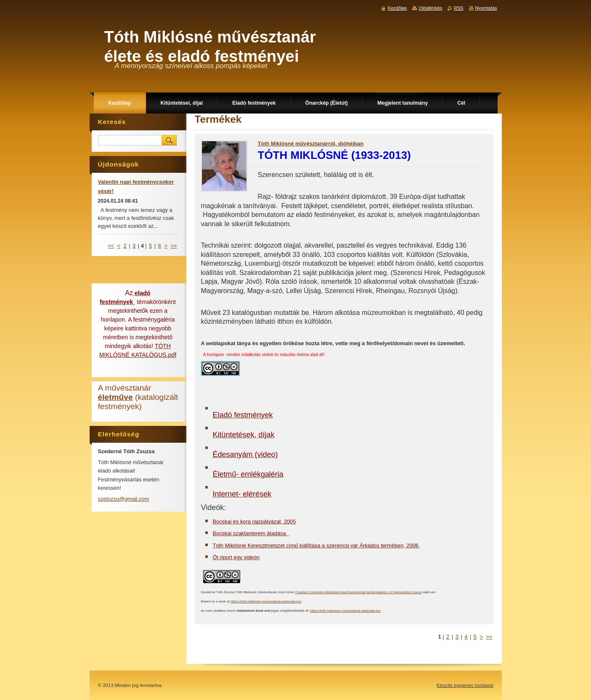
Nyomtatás (486, 8)
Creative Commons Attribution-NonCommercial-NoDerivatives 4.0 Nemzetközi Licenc (358, 592)
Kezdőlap (397, 8)
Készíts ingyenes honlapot (465, 685)
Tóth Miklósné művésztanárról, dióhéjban (311, 144)
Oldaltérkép (430, 8)
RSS (458, 8)
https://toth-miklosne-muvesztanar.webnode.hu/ (266, 601)
